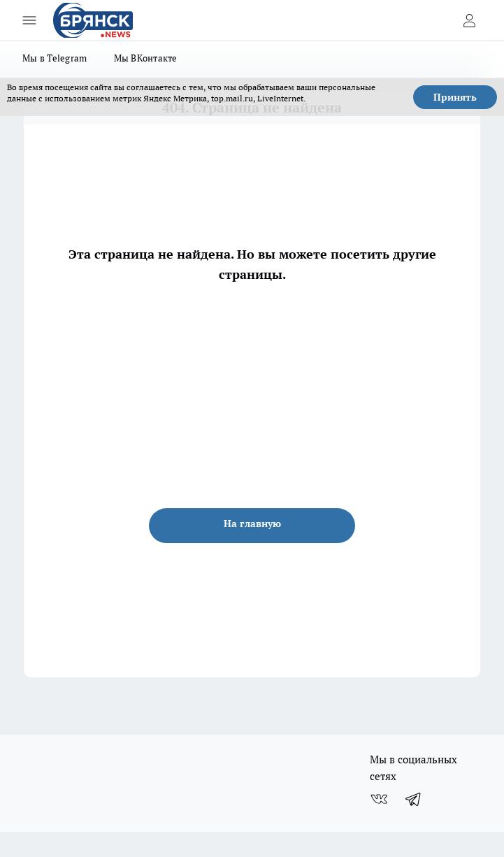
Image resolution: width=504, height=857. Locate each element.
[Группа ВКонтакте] (379, 799)
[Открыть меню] (29, 20)
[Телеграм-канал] (414, 799)
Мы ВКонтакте (146, 58)
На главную (252, 524)
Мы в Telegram (55, 58)
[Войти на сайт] (469, 20)
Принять (455, 97)
